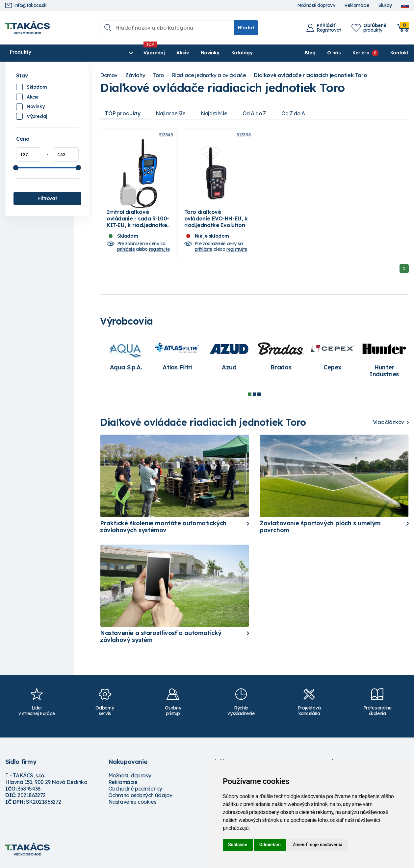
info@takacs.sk (26, 5)
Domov (109, 75)
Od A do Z (259, 113)
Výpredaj (105, 53)
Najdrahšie (217, 113)
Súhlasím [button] (238, 845)
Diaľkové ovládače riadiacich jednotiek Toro (310, 75)
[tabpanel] (126, 359)
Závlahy (135, 75)
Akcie (134, 53)
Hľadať (246, 28)
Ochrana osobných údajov (140, 798)
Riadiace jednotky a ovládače (209, 75)
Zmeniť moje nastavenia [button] (317, 845)
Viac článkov (388, 426)
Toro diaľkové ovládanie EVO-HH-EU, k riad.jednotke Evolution (216, 222)
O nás (334, 53)
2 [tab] (254, 397)
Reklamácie (357, 5)
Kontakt (400, 53)
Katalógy (193, 53)
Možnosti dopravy (316, 5)
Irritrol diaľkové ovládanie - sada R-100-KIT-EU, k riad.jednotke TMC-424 (138, 225)
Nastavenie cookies (132, 805)
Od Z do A (299, 113)
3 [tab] (259, 397)
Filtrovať (47, 198)
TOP (123, 113)
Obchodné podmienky (135, 792)
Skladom (37, 87)
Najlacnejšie (172, 113)
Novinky (161, 53)
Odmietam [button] (270, 845)
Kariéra (361, 53)
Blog (310, 53)
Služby (385, 5)
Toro (158, 75)
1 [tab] (250, 397)
